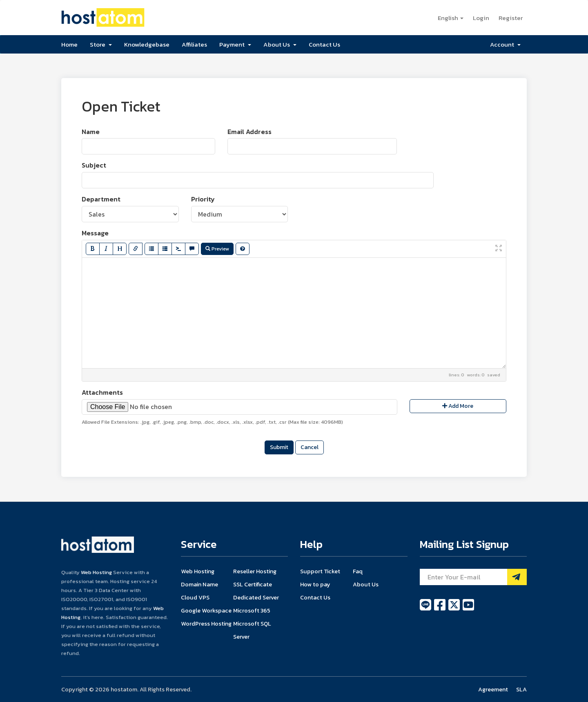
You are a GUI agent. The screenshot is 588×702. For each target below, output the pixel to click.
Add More (458, 406)
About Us (280, 44)
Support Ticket (320, 571)
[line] (426, 609)
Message (95, 233)
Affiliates (194, 44)
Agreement (493, 689)
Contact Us (324, 44)
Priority (203, 199)
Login (481, 18)
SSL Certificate (253, 584)
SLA (521, 689)
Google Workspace (206, 610)
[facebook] (440, 609)
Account (505, 44)
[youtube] (468, 609)
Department (101, 199)
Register (511, 18)
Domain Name (199, 584)
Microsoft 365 (252, 610)
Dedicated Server (256, 597)
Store (101, 44)
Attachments (102, 392)
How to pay (315, 584)
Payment (235, 44)
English (451, 18)
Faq (358, 571)
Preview (217, 249)
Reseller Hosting (255, 571)
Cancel (310, 447)
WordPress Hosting (206, 624)
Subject (94, 165)
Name (91, 132)
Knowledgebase (147, 44)
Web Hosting (96, 572)
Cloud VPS (195, 597)
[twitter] (455, 609)
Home (69, 44)
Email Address (249, 132)
